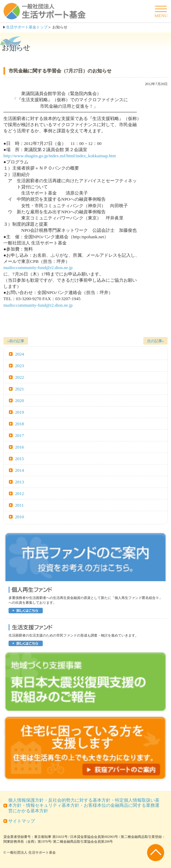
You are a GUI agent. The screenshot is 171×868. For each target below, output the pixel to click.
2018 (19, 424)
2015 (19, 459)
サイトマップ (22, 821)
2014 (19, 470)
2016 (19, 447)
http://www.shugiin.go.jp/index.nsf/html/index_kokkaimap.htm (60, 156)
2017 (19, 435)
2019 (19, 412)
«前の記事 (16, 341)
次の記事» (156, 341)
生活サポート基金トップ (27, 27)
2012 (19, 493)
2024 (19, 354)
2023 (19, 366)
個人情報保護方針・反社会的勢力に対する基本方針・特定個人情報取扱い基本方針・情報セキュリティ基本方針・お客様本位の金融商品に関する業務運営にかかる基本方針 (84, 805)
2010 (19, 517)
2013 (19, 482)
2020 (19, 400)
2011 (19, 505)
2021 (19, 389)
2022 (19, 377)
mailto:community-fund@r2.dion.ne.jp (38, 268)
